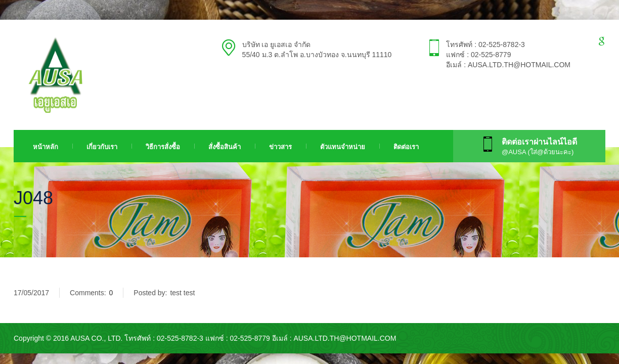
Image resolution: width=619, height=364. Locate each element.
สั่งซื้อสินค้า (225, 147)
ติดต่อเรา (406, 147)
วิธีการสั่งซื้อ (163, 147)
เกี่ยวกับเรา (102, 147)
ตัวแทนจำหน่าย (343, 147)
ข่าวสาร (280, 147)
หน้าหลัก (46, 147)
